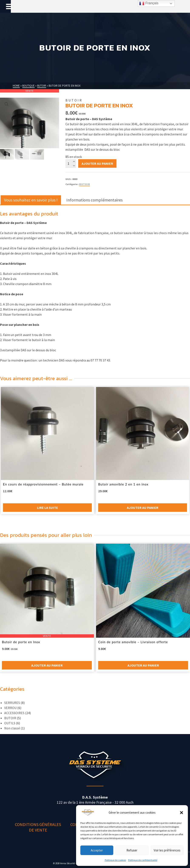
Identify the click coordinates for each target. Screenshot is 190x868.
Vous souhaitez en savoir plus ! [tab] (31, 200)
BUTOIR (85, 184)
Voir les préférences (167, 850)
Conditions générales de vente (38, 827)
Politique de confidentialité (143, 860)
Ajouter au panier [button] (143, 508)
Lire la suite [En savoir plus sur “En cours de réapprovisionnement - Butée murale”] (47, 508)
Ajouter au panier (97, 163)
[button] (181, 813)
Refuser (132, 850)
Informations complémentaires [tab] (94, 200)
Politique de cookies (115, 860)
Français (149, 3)
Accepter (97, 850)
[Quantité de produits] (71, 163)
